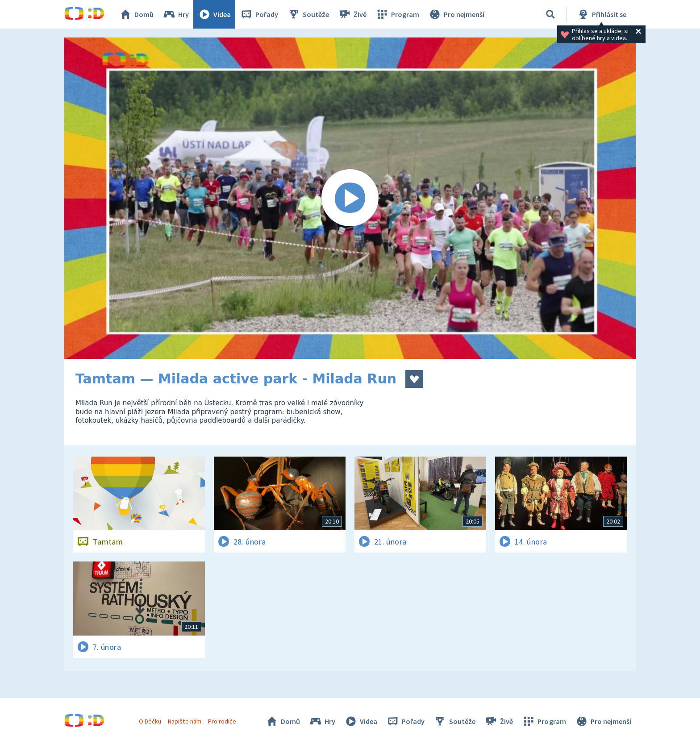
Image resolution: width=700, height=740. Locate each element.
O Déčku (150, 721)
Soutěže (308, 14)
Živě (352, 14)
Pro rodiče (222, 721)
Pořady (259, 14)
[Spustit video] (350, 198)
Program (397, 14)
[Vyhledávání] (550, 14)
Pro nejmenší (456, 14)
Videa (214, 14)
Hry (176, 14)
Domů (136, 14)
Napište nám (184, 721)
